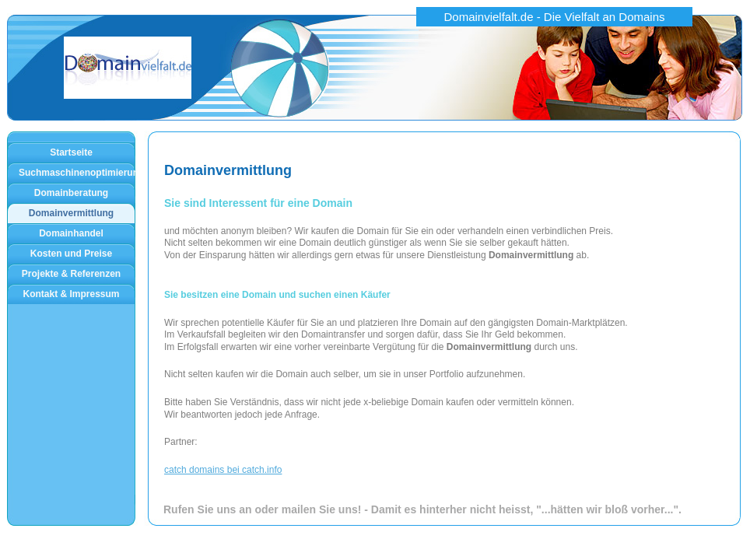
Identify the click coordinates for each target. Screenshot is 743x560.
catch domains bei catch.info (223, 470)
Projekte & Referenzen (71, 274)
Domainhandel (71, 233)
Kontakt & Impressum (71, 294)
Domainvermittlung (71, 213)
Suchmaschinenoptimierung (77, 173)
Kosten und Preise (71, 254)
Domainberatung (71, 193)
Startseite (71, 152)
